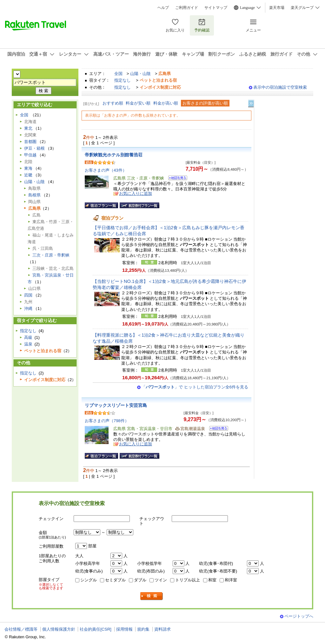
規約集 (143, 629)
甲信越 (30, 155)
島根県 (34, 195)
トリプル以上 (188, 580)
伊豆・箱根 (34, 148)
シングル (89, 580)
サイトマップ (216, 8)
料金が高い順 (166, 103)
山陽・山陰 (140, 74)
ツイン (161, 580)
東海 (28, 168)
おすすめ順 (113, 103)
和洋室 (231, 580)
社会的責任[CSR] (96, 629)
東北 (28, 128)
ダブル (140, 580)
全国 (118, 74)
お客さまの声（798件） (107, 421)
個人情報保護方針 (59, 629)
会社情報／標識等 (21, 629)
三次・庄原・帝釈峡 (51, 255)
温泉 (28, 344)
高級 (28, 337)
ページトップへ (299, 616)
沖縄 (28, 308)
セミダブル (115, 580)
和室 (212, 580)
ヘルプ (163, 8)
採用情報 (124, 629)
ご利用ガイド (187, 8)
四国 (28, 295)
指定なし (123, 80)
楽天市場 (277, 8)
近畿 (28, 175)
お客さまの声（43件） (106, 170)
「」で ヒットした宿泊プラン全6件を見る (195, 387)
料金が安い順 (138, 103)
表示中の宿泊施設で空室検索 (280, 87)
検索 (152, 596)
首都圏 (30, 142)
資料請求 (162, 629)
